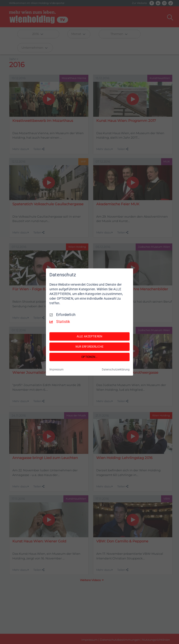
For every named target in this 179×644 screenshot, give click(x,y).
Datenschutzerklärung (116, 370)
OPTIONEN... (89, 357)
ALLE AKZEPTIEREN (89, 336)
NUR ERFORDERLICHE (89, 347)
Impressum (57, 370)
